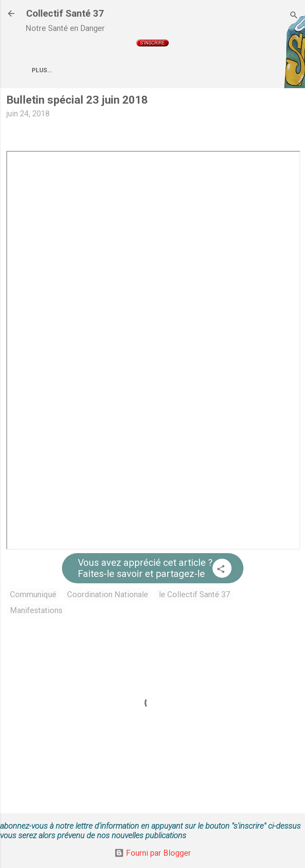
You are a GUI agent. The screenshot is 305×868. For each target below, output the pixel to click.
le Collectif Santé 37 (194, 596)
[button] (221, 572)
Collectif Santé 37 (65, 14)
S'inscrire (152, 43)
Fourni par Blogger (153, 853)
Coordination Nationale (191, 70)
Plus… (256, 70)
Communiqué (33, 596)
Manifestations (36, 612)
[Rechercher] (294, 16)
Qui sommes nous (107, 70)
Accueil (52, 70)
